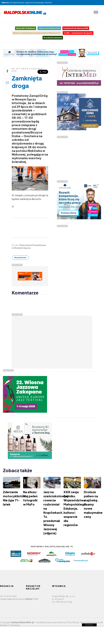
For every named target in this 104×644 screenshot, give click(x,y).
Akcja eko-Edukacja (26, 28)
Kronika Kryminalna (53, 38)
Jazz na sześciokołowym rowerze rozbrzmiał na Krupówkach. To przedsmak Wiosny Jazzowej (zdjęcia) (56, 512)
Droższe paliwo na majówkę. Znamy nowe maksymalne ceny (93, 504)
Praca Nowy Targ (76, 622)
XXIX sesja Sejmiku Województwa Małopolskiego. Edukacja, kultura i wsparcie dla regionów (75, 508)
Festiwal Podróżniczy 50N (76, 28)
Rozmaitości (20, 258)
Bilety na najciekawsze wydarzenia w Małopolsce (37, 33)
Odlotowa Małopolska (49, 28)
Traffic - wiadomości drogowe (78, 33)
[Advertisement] (79, 156)
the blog (15, 625)
